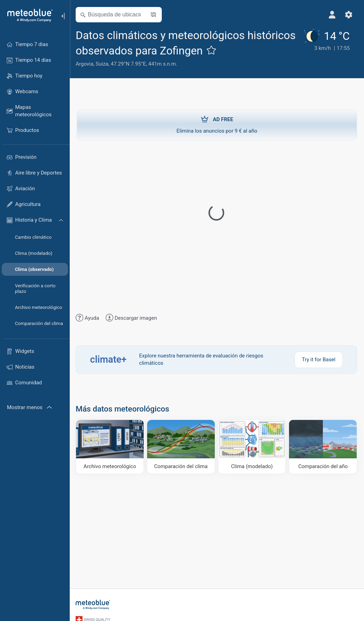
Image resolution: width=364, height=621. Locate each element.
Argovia (86, 64)
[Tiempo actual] (325, 48)
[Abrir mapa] (154, 15)
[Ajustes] (349, 15)
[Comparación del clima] (181, 447)
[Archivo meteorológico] (111, 447)
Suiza (103, 64)
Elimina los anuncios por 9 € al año (217, 125)
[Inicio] (28, 15)
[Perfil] (332, 15)
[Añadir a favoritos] (212, 50)
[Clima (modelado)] (252, 447)
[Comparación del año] (323, 447)
